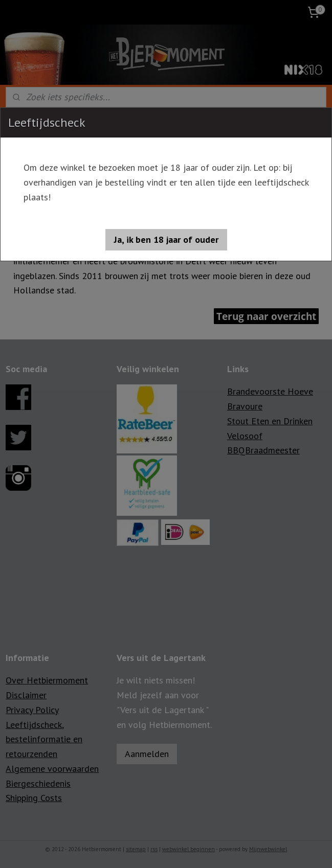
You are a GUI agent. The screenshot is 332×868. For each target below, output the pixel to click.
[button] (166, 240)
